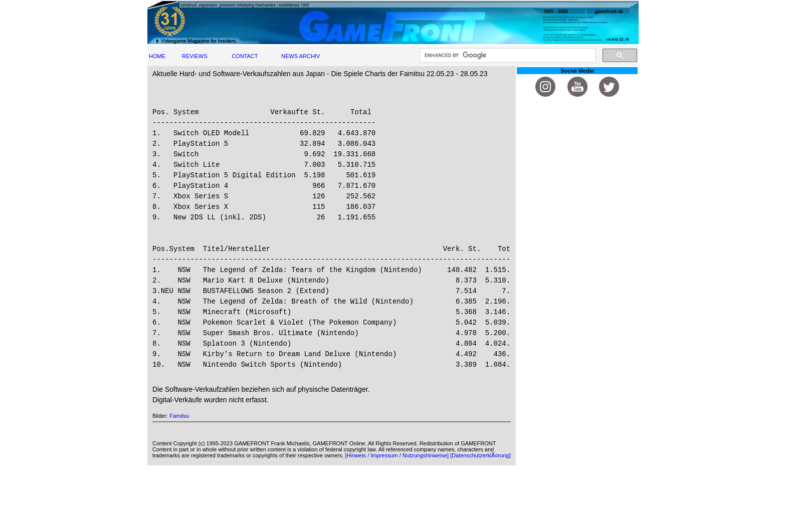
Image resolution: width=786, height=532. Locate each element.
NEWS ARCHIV (301, 56)
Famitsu (179, 416)
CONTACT (245, 56)
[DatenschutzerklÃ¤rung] (480, 455)
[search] (507, 56)
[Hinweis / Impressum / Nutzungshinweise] (397, 455)
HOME (157, 56)
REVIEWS (195, 56)
